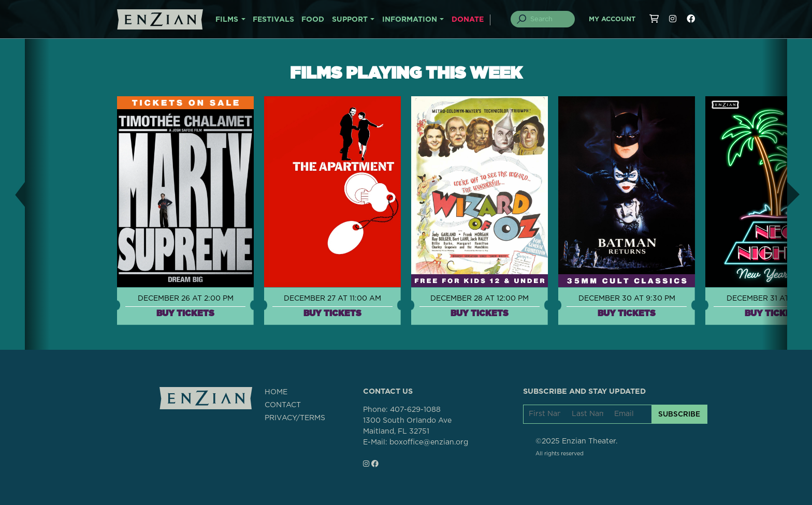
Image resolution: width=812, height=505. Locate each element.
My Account (612, 19)
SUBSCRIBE (679, 414)
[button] (12, 194)
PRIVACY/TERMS (295, 418)
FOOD (313, 20)
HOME (276, 392)
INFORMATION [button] (410, 20)
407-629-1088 (415, 410)
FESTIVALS (273, 20)
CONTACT (283, 405)
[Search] (549, 19)
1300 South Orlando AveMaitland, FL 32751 (407, 426)
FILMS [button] (227, 20)
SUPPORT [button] (350, 20)
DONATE (468, 20)
